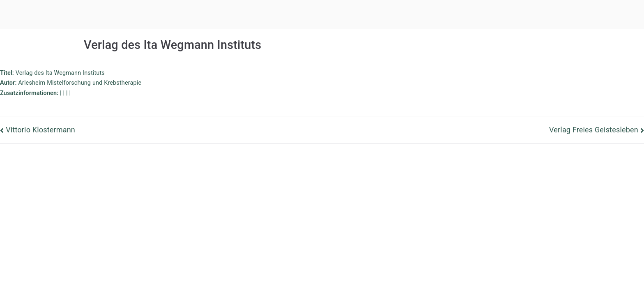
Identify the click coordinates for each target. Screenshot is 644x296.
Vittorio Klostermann (40, 130)
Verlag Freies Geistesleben (594, 130)
